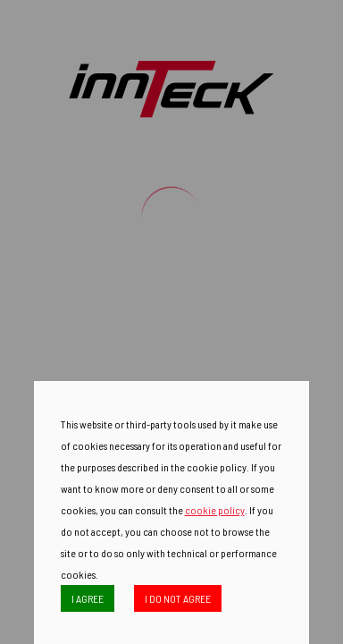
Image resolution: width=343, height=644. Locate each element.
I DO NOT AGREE (178, 598)
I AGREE (88, 598)
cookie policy (215, 510)
